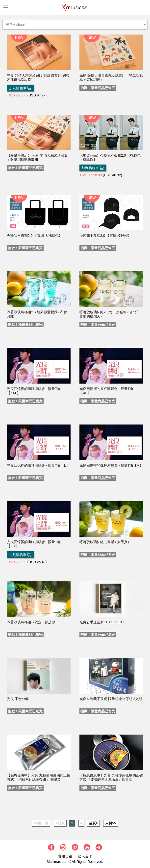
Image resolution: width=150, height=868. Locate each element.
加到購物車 (20, 88)
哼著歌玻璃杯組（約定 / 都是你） (33, 622)
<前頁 (60, 823)
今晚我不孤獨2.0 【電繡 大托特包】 (35, 236)
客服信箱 (65, 856)
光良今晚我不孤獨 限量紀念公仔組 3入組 (111, 699)
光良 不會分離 (18, 699)
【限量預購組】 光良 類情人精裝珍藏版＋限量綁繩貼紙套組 (37, 157)
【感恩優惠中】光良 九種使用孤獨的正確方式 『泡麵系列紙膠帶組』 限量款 (39, 777)
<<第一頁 (41, 823)
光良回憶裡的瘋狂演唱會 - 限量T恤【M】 (111, 465)
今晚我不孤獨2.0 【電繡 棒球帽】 (105, 236)
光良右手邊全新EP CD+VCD (101, 622)
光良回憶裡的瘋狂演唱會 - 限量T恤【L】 (38, 465)
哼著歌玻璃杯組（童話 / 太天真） (105, 542)
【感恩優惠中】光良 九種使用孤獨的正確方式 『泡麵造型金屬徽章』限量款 (111, 777)
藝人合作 (85, 856)
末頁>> (111, 823)
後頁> (93, 823)
